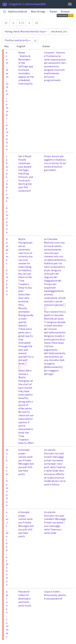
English (22, 46)
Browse (65, 12)
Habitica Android (17, 12)
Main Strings (38, 12)
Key (8, 46)
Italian (53, 12)
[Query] (59, 32)
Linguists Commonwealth (24, 4)
